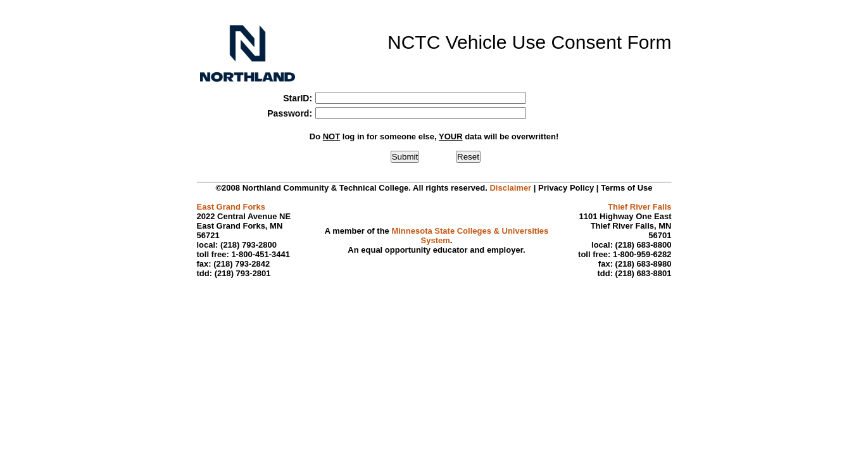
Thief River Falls (639, 207)
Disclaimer (510, 188)
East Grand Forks (231, 207)
